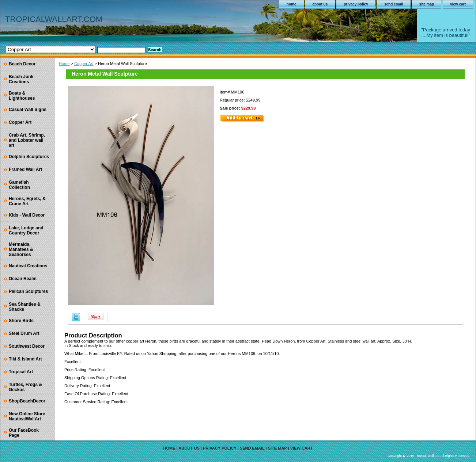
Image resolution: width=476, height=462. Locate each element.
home (292, 4)
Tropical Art (21, 372)
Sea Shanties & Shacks (25, 307)
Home (64, 64)
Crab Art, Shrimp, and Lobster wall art (27, 140)
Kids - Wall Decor (27, 215)
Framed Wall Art (25, 169)
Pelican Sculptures (28, 291)
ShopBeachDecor (27, 401)
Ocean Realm (23, 279)
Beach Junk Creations (21, 79)
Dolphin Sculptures (29, 157)
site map (427, 4)
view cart (458, 4)
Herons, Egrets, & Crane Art (27, 201)
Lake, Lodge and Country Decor (26, 230)
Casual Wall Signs (28, 110)
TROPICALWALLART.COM (54, 19)
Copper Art (84, 64)
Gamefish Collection (19, 185)
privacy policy (356, 4)
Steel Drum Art (24, 333)
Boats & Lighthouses (22, 96)
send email (394, 4)
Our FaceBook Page (24, 433)
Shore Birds (21, 321)
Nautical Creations (28, 266)
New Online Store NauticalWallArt (27, 416)
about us (320, 4)
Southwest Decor (27, 346)
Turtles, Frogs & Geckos (25, 387)
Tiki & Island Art (25, 359)
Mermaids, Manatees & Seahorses (21, 249)
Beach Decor (22, 64)
